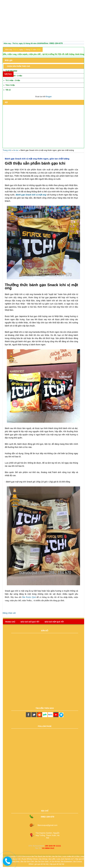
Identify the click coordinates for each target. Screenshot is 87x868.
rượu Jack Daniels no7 (65, 859)
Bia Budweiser (67, 862)
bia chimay (43, 859)
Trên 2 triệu (10, 85)
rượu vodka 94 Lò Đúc (71, 856)
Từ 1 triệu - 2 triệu (13, 80)
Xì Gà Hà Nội (55, 862)
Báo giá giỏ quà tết (30, 622)
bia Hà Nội (47, 856)
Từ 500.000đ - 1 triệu (14, 76)
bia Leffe (52, 859)
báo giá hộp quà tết (54, 622)
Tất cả (8, 90)
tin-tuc (16, 150)
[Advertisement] (43, 21)
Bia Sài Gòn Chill (27, 862)
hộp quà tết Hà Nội (57, 864)
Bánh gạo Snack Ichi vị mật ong (31, 195)
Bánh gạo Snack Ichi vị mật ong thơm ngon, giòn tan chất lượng (37, 159)
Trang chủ (7, 150)
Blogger (49, 97)
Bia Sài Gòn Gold (42, 862)
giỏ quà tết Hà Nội (41, 864)
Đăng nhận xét (9, 613)
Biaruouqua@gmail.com (48, 825)
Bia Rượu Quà (29, 597)
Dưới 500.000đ (11, 71)
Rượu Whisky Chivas (30, 859)
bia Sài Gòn (57, 856)
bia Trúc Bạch (37, 856)
